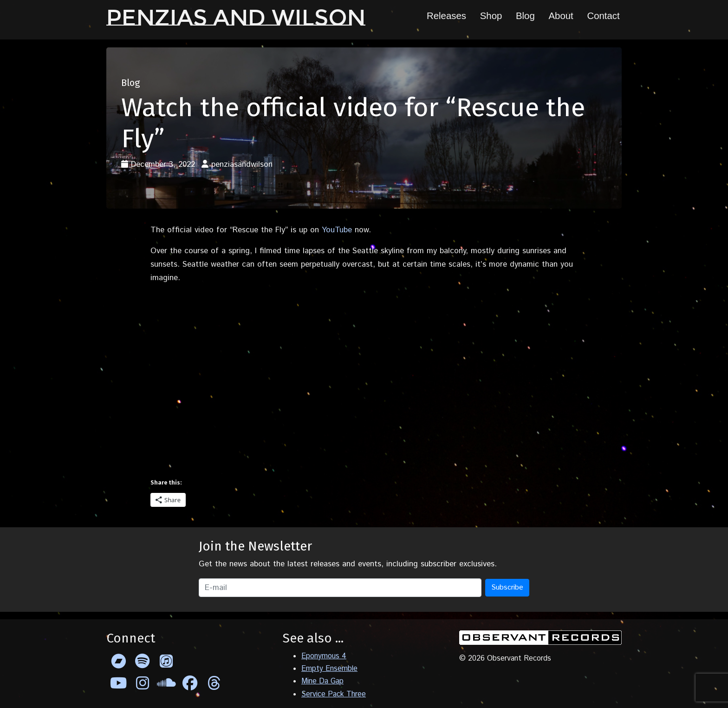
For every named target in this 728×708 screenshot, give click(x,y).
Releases (446, 16)
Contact (603, 16)
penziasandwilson (242, 164)
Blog (525, 16)
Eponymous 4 (324, 656)
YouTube (337, 230)
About (561, 16)
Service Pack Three (334, 694)
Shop (491, 16)
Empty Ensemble (329, 669)
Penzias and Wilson (236, 18)
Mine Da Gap (322, 681)
